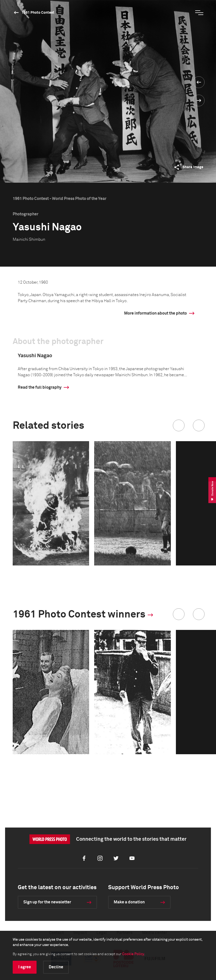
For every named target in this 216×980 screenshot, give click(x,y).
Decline (56, 967)
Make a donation (129, 902)
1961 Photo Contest (38, 13)
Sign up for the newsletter (47, 902)
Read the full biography (40, 387)
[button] (179, 425)
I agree (25, 967)
